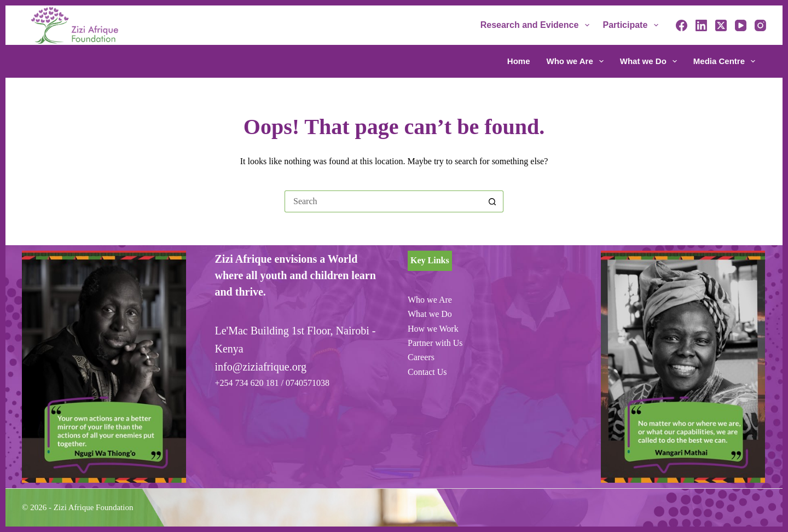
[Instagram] (760, 25)
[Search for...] (383, 201)
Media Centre (724, 61)
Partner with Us (435, 343)
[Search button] (493, 201)
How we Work (433, 329)
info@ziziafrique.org (261, 367)
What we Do (651, 61)
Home (519, 61)
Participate (633, 25)
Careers (421, 357)
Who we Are (577, 61)
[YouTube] (741, 25)
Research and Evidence (537, 25)
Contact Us (427, 372)
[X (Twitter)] (721, 25)
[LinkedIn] (701, 25)
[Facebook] (682, 25)
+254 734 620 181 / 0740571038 (272, 383)
